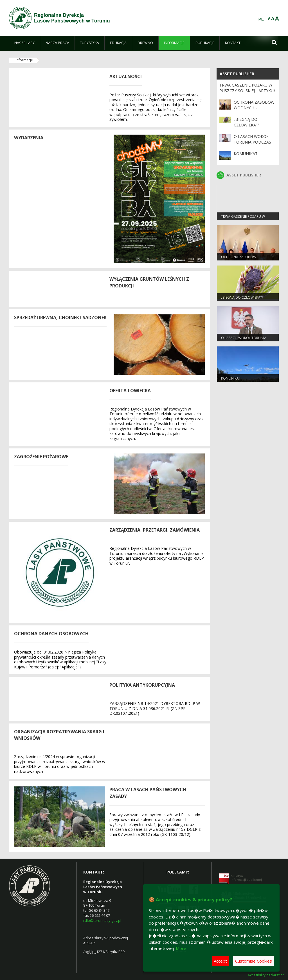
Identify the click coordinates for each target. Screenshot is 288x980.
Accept (220, 961)
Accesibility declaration (266, 975)
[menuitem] (24, 43)
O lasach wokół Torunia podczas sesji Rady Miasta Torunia (252, 145)
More (181, 948)
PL (261, 19)
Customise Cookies (254, 961)
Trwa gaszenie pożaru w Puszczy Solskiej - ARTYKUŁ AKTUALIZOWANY (247, 91)
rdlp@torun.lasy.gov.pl (102, 920)
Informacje (24, 60)
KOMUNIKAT (246, 154)
